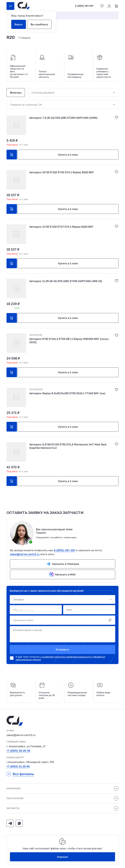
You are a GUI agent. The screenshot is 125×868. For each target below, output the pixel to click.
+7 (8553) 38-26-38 (18, 751)
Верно (19, 24)
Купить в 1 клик (68, 155)
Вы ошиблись (39, 24)
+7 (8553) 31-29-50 (18, 766)
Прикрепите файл (62, 620)
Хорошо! (63, 857)
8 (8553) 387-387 (84, 6)
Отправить (63, 649)
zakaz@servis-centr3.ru (25, 554)
